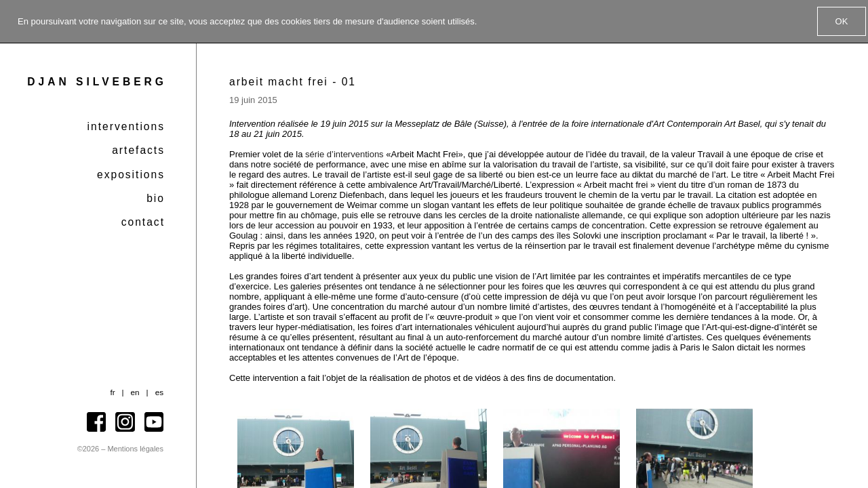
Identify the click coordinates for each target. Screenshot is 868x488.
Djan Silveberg (97, 82)
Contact (143, 222)
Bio (156, 198)
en (135, 392)
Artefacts (138, 150)
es (159, 392)
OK (842, 21)
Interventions (126, 126)
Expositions (131, 175)
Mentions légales (135, 449)
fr (112, 392)
